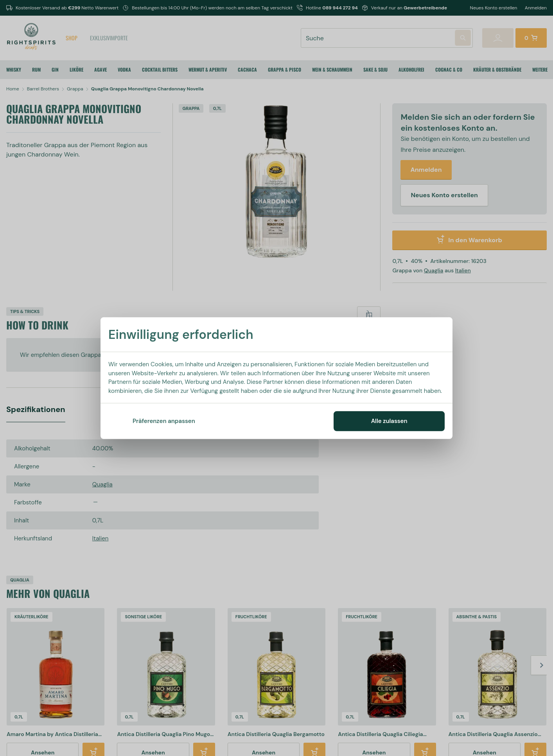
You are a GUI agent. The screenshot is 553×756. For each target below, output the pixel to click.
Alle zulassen (389, 421)
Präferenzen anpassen (164, 421)
